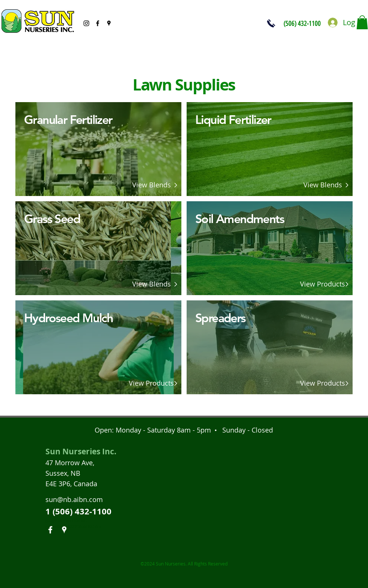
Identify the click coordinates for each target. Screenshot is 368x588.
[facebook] (98, 23)
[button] (362, 22)
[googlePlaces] (109, 23)
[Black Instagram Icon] (86, 23)
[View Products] (151, 383)
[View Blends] (151, 185)
